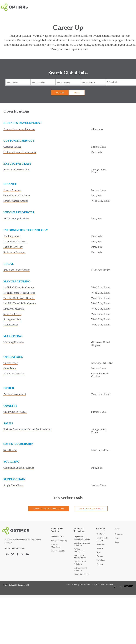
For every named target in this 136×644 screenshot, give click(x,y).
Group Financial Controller (17, 196)
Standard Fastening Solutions (82, 544)
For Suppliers (85, 585)
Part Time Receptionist (15, 394)
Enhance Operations (56, 546)
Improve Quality (58, 551)
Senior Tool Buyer (12, 314)
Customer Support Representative (20, 152)
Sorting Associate (12, 319)
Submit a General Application (49, 509)
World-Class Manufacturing (80, 557)
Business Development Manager (19, 129)
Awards (100, 548)
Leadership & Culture (102, 539)
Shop (117, 542)
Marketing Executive (14, 342)
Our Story (101, 534)
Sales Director (10, 450)
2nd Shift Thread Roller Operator (20, 303)
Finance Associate (12, 190)
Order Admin (10, 368)
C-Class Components (79, 550)
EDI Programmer (12, 236)
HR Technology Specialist (16, 219)
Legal (95, 585)
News (99, 552)
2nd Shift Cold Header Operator (19, 298)
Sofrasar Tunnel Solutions (80, 569)
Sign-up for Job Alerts (91, 509)
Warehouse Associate (14, 374)
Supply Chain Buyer (13, 485)
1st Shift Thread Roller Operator (19, 293)
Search (60, 93)
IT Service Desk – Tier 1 (15, 242)
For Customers (72, 585)
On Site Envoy (11, 363)
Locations (101, 560)
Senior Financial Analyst (15, 201)
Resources (119, 534)
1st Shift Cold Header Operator (19, 287)
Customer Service (12, 147)
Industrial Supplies (82, 574)
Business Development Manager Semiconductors (27, 429)
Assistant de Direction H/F (16, 170)
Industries (101, 544)
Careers (100, 556)
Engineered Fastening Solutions (82, 538)
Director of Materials (14, 309)
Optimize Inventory (59, 541)
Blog (117, 538)
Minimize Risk (57, 537)
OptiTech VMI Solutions (80, 563)
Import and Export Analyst (16, 270)
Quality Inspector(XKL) (15, 412)
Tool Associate (11, 325)
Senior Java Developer (14, 252)
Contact (100, 564)
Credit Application (106, 585)
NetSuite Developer (13, 247)
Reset (77, 93)
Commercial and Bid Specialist (19, 468)
